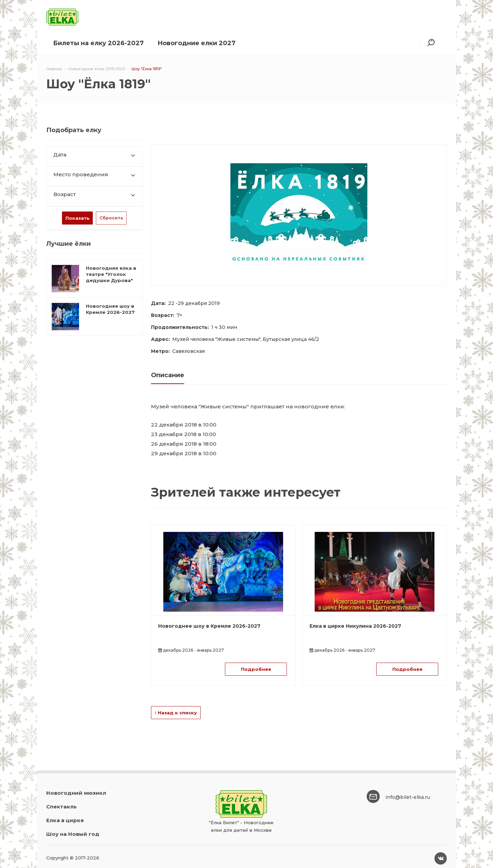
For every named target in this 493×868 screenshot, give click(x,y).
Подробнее (256, 669)
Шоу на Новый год (73, 834)
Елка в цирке (65, 820)
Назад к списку (176, 713)
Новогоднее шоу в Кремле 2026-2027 (209, 626)
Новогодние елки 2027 (197, 43)
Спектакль (61, 807)
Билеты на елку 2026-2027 (98, 43)
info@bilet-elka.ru (408, 797)
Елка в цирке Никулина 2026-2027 (355, 626)
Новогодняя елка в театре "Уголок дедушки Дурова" (111, 274)
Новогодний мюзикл (76, 793)
